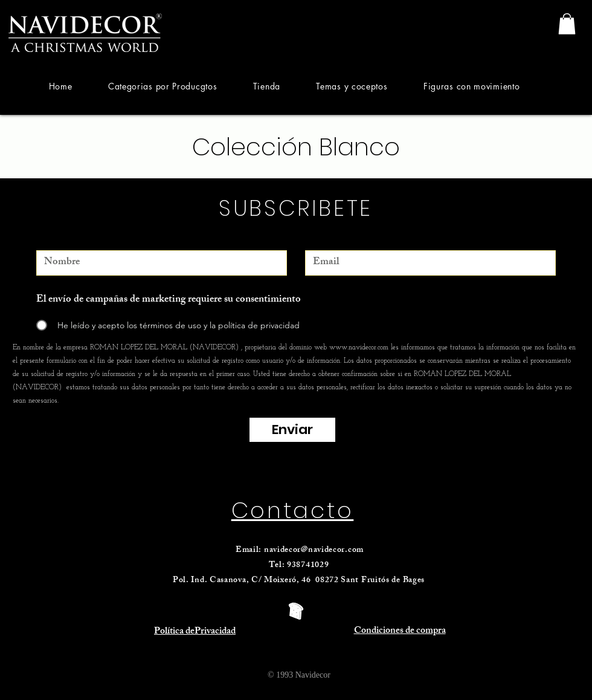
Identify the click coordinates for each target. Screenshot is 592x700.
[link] (567, 24)
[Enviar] (292, 430)
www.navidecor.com (359, 348)
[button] (162, 86)
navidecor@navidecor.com (314, 550)
